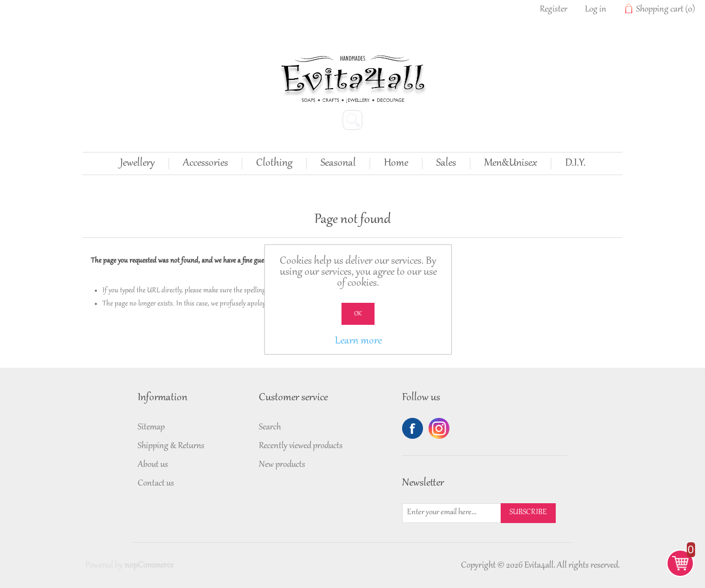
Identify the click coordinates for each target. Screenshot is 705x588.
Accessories (205, 164)
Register (554, 9)
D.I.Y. (575, 164)
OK (358, 314)
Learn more (358, 341)
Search (270, 427)
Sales (446, 164)
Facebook (413, 428)
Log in (596, 9)
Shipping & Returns (171, 446)
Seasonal (338, 164)
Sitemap (151, 427)
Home (396, 164)
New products (282, 465)
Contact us (156, 483)
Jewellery (137, 164)
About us (153, 465)
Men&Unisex (511, 164)
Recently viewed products (301, 446)
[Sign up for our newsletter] (452, 513)
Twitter (439, 428)
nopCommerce (149, 565)
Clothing (274, 164)
